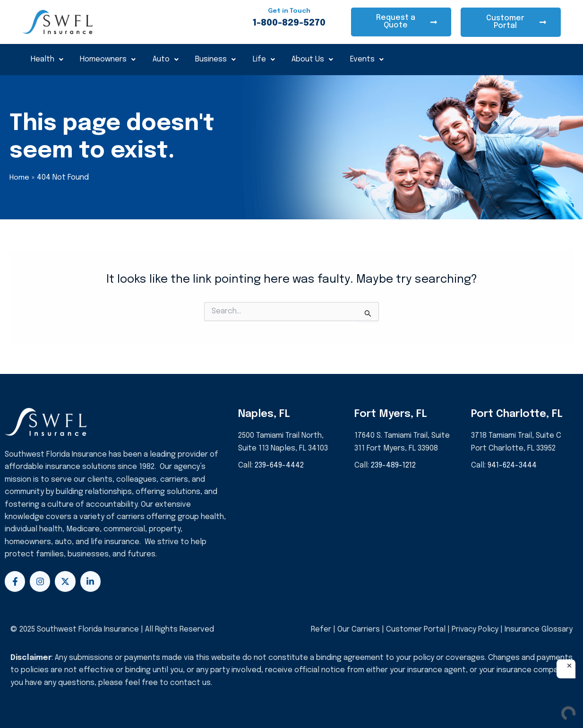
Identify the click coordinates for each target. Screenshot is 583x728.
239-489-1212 (394, 465)
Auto (166, 59)
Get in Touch (289, 11)
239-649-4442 (280, 465)
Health (47, 59)
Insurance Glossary (539, 629)
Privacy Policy (475, 629)
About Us (314, 59)
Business (216, 59)
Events (368, 59)
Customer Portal (415, 629)
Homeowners (108, 59)
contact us (190, 683)
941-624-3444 (513, 465)
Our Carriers (359, 629)
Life (265, 59)
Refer (321, 629)
